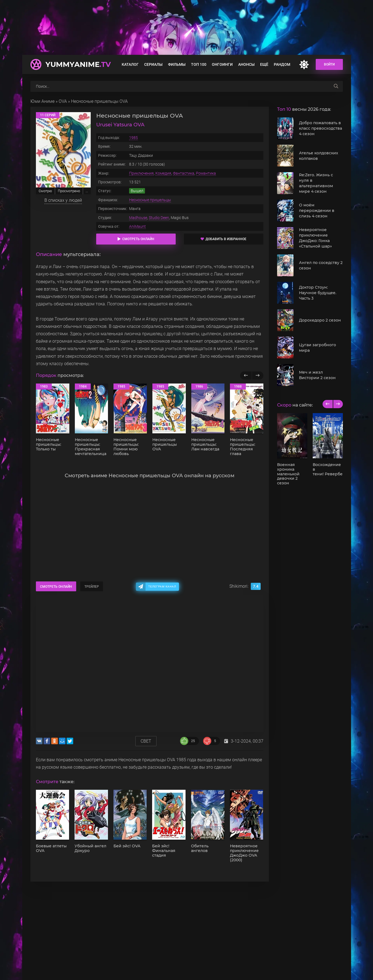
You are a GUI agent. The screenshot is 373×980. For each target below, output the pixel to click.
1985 (133, 138)
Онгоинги (222, 64)
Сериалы (153, 64)
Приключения (141, 173)
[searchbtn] (336, 86)
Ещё (264, 64)
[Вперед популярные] (257, 376)
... (87, 191)
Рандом (282, 64)
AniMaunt (137, 226)
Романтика (206, 173)
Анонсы (246, 64)
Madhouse (138, 218)
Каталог (130, 64)
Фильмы (177, 64)
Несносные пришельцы (150, 200)
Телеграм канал (162, 586)
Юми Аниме (42, 101)
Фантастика (184, 173)
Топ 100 (199, 64)
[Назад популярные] (246, 376)
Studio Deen (159, 218)
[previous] (328, 404)
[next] (338, 404)
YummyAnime (78, 64)
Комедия (163, 173)
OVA (63, 101)
